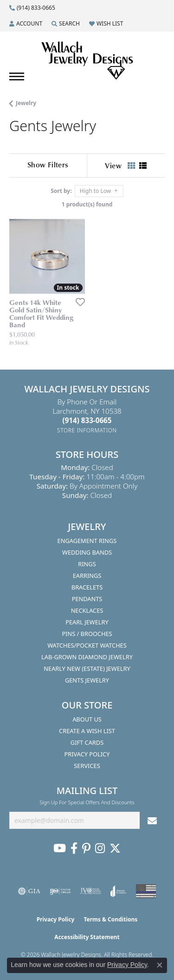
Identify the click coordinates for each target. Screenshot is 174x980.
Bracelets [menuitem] (87, 587)
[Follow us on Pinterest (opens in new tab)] (86, 848)
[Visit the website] (146, 891)
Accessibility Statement (87, 937)
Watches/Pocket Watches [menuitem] (87, 645)
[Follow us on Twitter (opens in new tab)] (115, 848)
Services (87, 766)
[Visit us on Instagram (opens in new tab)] (100, 848)
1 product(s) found (87, 204)
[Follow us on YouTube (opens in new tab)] (60, 848)
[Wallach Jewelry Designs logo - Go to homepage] (87, 61)
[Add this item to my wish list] (77, 302)
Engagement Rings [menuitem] (87, 541)
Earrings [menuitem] (87, 576)
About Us (87, 719)
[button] (26, 24)
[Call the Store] (87, 420)
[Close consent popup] (160, 965)
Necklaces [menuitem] (87, 610)
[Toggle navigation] (17, 76)
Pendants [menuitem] (87, 599)
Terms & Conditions (110, 919)
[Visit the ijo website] (60, 891)
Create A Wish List (87, 731)
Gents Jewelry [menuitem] (87, 680)
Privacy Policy (87, 754)
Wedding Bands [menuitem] (87, 552)
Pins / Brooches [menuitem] (87, 634)
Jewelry (26, 103)
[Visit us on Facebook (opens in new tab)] (74, 848)
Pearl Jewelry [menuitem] (87, 622)
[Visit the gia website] (29, 891)
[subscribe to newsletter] (152, 820)
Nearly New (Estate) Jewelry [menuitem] (87, 669)
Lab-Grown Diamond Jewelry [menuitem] (87, 657)
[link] (32, 8)
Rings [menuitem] (87, 564)
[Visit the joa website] (119, 891)
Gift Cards (87, 742)
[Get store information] (87, 430)
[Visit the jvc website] (91, 891)
